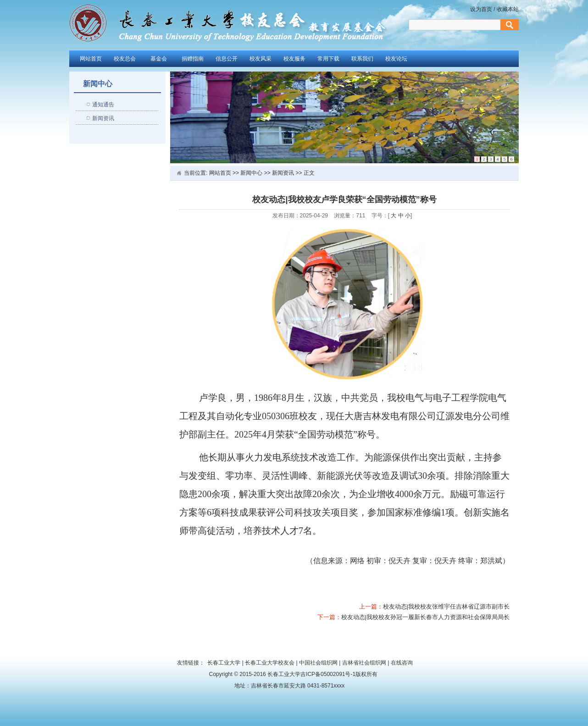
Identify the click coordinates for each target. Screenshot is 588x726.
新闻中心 (251, 173)
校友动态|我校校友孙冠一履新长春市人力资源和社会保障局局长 (425, 617)
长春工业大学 (224, 663)
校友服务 (294, 59)
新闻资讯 (103, 118)
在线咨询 (402, 663)
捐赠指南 (193, 59)
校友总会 (125, 59)
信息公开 (227, 59)
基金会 (159, 59)
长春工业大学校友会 (270, 663)
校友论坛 (396, 59)
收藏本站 (508, 9)
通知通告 (103, 105)
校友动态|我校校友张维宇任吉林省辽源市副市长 (446, 607)
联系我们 (362, 59)
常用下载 (328, 59)
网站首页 (91, 59)
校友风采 (261, 59)
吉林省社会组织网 (364, 663)
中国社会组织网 (318, 663)
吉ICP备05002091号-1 (328, 674)
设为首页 (482, 9)
